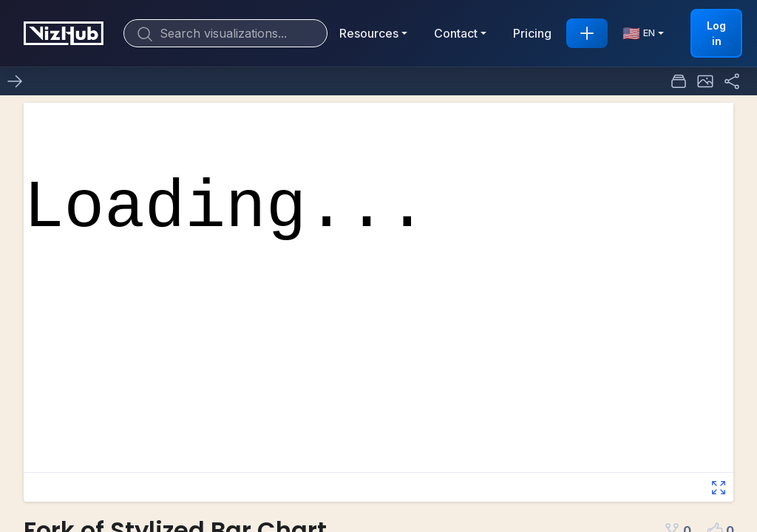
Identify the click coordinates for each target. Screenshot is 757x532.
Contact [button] (456, 33)
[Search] (225, 33)
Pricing (532, 33)
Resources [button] (369, 33)
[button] (705, 81)
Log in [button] (716, 33)
